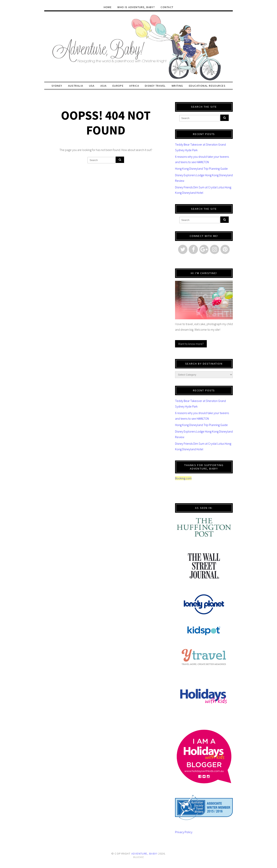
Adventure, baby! (144, 854)
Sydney (57, 86)
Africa (134, 86)
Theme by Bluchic (139, 857)
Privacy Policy (184, 832)
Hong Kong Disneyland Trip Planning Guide (201, 169)
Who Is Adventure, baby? (136, 7)
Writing (177, 86)
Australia (76, 86)
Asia (104, 86)
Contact (167, 7)
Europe (118, 86)
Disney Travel (155, 86)
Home (108, 7)
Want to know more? (191, 344)
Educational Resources (207, 86)
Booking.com (183, 478)
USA (92, 86)
